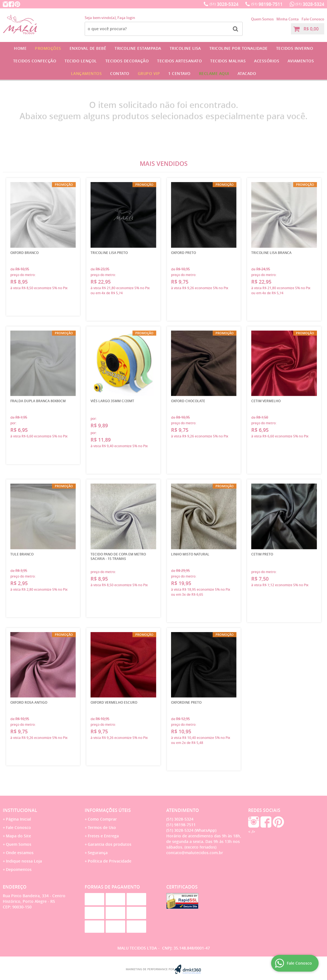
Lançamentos (87, 73)
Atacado (247, 73)
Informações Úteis (108, 810)
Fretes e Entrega (103, 836)
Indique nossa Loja (24, 861)
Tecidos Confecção (35, 61)
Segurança (98, 853)
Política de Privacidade (110, 861)
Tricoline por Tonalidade (239, 48)
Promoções (48, 48)
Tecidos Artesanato (179, 61)
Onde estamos (20, 853)
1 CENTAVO (179, 73)
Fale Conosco (313, 19)
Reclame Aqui (214, 73)
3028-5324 (224, 4)
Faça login (126, 18)
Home (20, 48)
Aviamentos (301, 61)
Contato (120, 73)
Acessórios (267, 61)
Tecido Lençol (81, 61)
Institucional (20, 810)
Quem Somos (262, 19)
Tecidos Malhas (228, 61)
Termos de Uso (102, 827)
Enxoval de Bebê (88, 48)
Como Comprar (102, 819)
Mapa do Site (18, 836)
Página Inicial (18, 819)
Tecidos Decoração (127, 61)
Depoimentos (19, 869)
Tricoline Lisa (185, 48)
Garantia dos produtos (110, 844)
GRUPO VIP (149, 73)
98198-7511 (267, 4)
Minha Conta (288, 19)
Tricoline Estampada (138, 48)
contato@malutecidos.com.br (195, 853)
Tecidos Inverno (295, 48)
